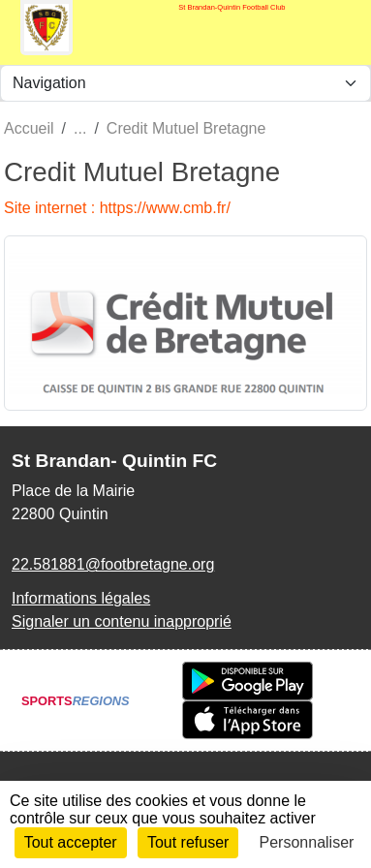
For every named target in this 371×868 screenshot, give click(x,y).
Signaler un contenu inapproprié (122, 621)
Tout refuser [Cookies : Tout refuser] (188, 842)
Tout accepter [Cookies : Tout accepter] (71, 842)
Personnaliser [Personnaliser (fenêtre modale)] (307, 842)
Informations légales (81, 598)
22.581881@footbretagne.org (113, 564)
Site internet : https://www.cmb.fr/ (117, 208)
